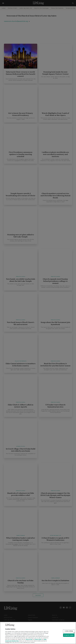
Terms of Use (29, 640)
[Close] (74, 633)
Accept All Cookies (69, 635)
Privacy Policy (38, 640)
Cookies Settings (69, 631)
